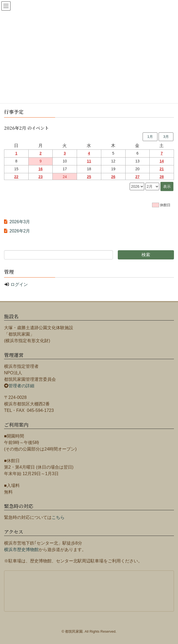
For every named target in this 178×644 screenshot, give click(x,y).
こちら (58, 517)
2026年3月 (20, 222)
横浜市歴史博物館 (21, 550)
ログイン (19, 284)
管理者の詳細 (21, 386)
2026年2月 (20, 231)
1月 (150, 137)
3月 (166, 137)
